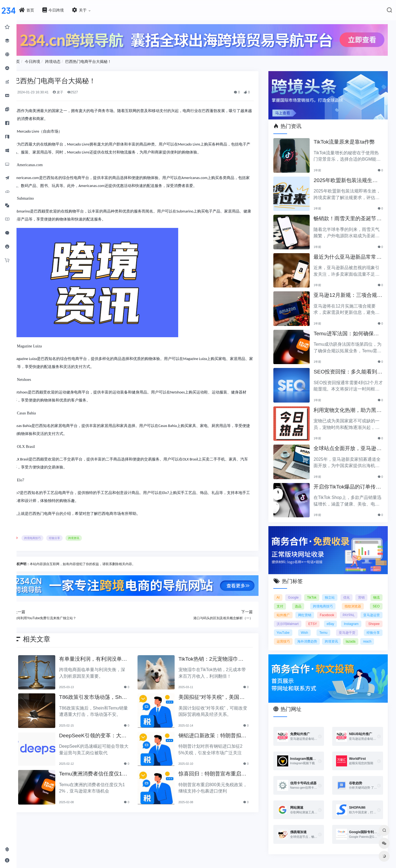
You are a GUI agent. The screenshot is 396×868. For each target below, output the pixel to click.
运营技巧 (342, 633)
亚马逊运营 (292, 616)
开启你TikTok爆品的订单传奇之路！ (350, 482)
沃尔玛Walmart (325, 616)
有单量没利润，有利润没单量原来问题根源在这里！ (110, 656)
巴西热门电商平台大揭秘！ (111, 60)
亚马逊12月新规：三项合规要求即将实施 (350, 291)
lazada (310, 642)
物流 (287, 598)
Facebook (351, 607)
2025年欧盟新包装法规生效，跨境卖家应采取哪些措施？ (350, 176)
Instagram (291, 625)
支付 (304, 598)
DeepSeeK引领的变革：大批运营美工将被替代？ (110, 733)
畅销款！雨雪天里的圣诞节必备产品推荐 (350, 214)
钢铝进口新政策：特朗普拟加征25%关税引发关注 (222, 733)
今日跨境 (55, 60)
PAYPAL (373, 607)
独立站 (342, 590)
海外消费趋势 (370, 633)
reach (326, 642)
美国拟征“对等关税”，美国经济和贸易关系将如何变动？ (221, 695)
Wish (358, 625)
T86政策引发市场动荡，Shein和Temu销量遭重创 (110, 695)
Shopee (315, 625)
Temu (376, 625)
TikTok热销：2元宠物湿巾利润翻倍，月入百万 (223, 656)
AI (286, 590)
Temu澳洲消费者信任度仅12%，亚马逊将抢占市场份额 (112, 771)
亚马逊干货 (292, 633)
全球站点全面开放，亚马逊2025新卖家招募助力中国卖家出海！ (351, 444)
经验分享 (77, 536)
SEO (288, 607)
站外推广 (307, 607)
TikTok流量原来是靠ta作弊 (349, 137)
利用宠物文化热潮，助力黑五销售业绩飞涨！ (350, 406)
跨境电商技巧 (55, 536)
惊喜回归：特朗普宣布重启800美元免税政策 (222, 771)
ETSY (354, 616)
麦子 (80, 90)
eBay (376, 616)
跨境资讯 (96, 536)
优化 (360, 590)
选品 (320, 598)
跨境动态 (75, 60)
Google (302, 590)
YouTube (337, 625)
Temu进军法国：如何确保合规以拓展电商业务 (349, 329)
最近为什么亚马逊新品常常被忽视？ (350, 252)
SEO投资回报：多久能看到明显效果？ (350, 367)
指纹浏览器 (371, 598)
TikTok (322, 590)
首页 (38, 60)
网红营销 (329, 607)
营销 (376, 590)
